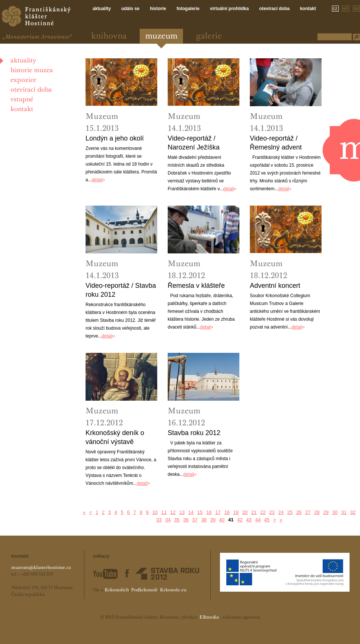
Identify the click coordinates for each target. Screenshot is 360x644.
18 (227, 512)
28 (317, 512)
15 (200, 512)
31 (344, 512)
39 (213, 520)
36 (186, 520)
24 (281, 512)
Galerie (209, 36)
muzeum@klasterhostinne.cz (41, 568)
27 (308, 512)
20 (245, 512)
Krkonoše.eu (173, 590)
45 (267, 520)
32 (353, 512)
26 (299, 512)
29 (326, 512)
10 (155, 512)
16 (209, 512)
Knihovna (109, 36)
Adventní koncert (275, 286)
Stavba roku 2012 (194, 433)
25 (290, 512)
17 (218, 512)
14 (191, 512)
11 (164, 512)
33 (159, 520)
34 (168, 520)
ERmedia (209, 617)
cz (335, 9)
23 (272, 512)
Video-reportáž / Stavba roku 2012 (121, 290)
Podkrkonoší (144, 590)
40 (222, 520)
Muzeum (161, 36)
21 (254, 512)
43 (249, 520)
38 (204, 520)
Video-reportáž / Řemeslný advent (276, 143)
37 (195, 520)
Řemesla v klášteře (196, 286)
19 (236, 512)
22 (263, 512)
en (346, 9)
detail (97, 180)
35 (177, 520)
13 (182, 512)
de (356, 9)
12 (173, 512)
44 (258, 520)
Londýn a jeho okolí (115, 138)
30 (335, 512)
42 (240, 520)
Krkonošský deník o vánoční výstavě (115, 437)
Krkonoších (117, 590)
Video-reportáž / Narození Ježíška (194, 143)
